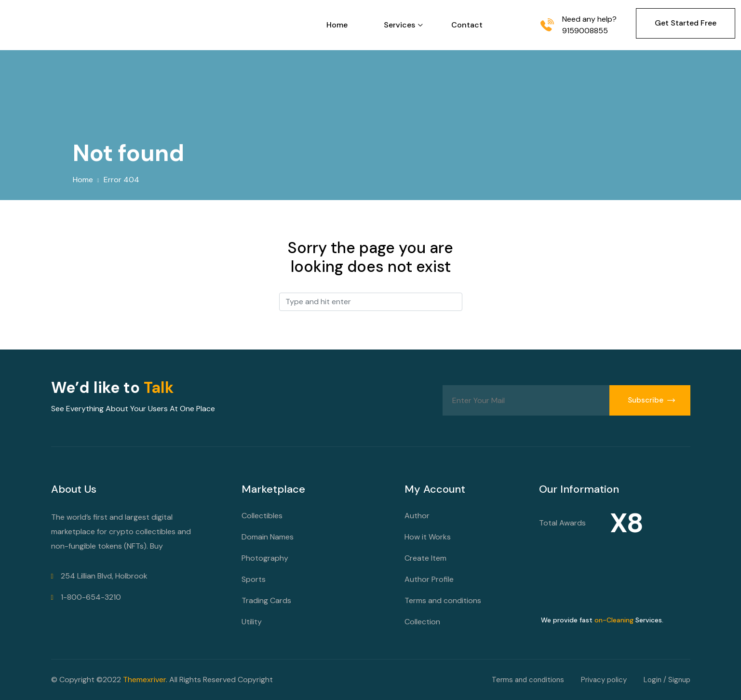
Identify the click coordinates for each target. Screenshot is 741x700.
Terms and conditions (443, 600)
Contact (467, 25)
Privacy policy (604, 680)
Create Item (425, 558)
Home (337, 25)
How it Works (428, 537)
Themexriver (144, 680)
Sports (254, 579)
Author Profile (429, 579)
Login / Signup (667, 680)
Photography (265, 558)
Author (417, 516)
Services (399, 25)
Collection (422, 622)
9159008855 (585, 31)
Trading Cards (266, 600)
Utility (252, 622)
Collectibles (262, 516)
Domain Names (268, 537)
